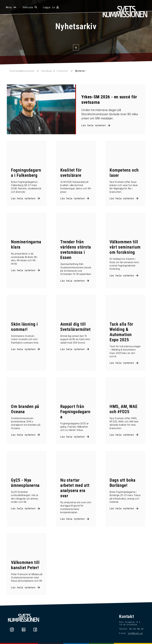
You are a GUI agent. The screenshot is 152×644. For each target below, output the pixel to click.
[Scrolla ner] (76, 48)
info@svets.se (135, 633)
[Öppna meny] (11, 7)
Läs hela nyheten (94, 125)
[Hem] (125, 12)
